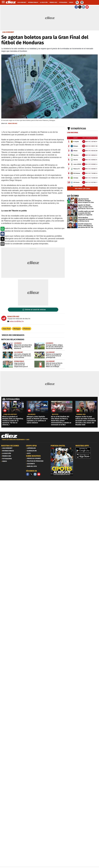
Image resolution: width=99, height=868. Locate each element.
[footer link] (49, 441)
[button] (3, 229)
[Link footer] (9, 436)
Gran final (7, 329)
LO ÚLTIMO (73, 196)
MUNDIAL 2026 (81, 414)
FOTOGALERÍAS (13, 399)
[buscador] (77, 2)
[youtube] (39, 474)
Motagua (17, 329)
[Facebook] (28, 474)
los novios (32, 414)
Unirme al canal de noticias (35, 310)
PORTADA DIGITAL (58, 446)
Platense (27, 329)
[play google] (87, 450)
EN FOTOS (55, 414)
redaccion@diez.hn (16, 321)
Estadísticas (78, 129)
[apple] (87, 456)
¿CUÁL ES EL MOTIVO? (10, 414)
